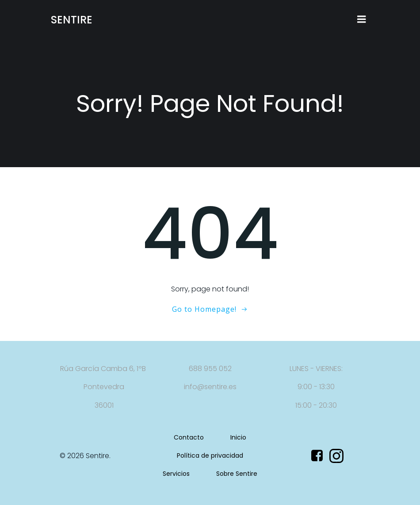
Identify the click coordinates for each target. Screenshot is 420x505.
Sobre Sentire (237, 474)
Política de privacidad (210, 455)
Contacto (189, 437)
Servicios (176, 474)
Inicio (238, 437)
